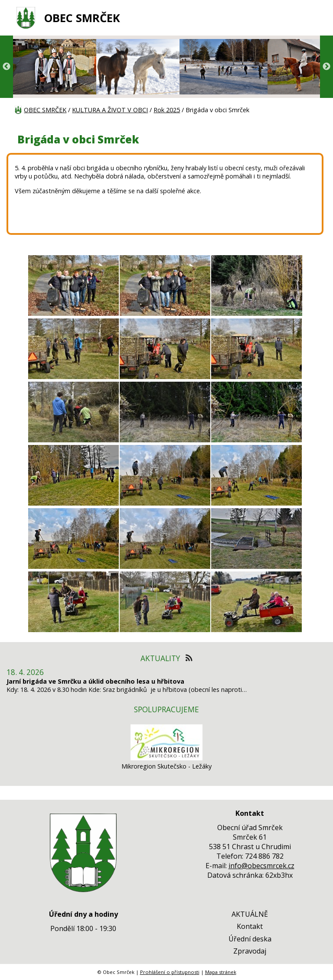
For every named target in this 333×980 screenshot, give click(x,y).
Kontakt (250, 926)
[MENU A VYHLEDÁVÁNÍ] (313, 18)
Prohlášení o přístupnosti (170, 972)
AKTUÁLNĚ (250, 914)
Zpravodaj (250, 951)
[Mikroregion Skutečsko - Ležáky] (166, 758)
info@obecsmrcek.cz (261, 866)
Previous (7, 67)
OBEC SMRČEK (82, 18)
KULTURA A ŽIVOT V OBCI (110, 110)
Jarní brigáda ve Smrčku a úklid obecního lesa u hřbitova (95, 681)
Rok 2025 (167, 110)
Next (326, 67)
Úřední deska (250, 939)
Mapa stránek (221, 972)
